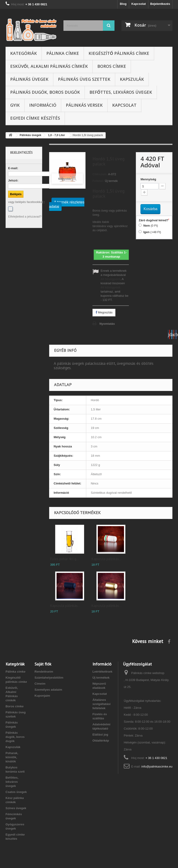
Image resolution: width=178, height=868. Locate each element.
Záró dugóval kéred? (154, 220)
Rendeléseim (44, 672)
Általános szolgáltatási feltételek (102, 704)
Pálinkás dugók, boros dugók (45, 92)
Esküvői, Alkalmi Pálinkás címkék (49, 66)
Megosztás (104, 312)
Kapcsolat (139, 4)
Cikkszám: (100, 174)
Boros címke (112, 66)
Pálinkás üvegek (29, 79)
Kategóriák (24, 53)
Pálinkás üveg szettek (84, 79)
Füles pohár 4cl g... (65, 559)
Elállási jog (100, 735)
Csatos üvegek (16, 792)
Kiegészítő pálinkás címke (119, 53)
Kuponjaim (42, 696)
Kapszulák (132, 79)
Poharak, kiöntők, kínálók (12, 757)
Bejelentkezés (160, 4)
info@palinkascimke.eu (157, 767)
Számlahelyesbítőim (49, 678)
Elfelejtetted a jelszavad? (25, 217)
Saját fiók (43, 664)
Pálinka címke (63, 53)
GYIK (15, 105)
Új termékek (101, 678)
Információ (43, 105)
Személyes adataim (48, 690)
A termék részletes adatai (67, 204)
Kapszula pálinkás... (106, 559)
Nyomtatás (107, 324)
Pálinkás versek (84, 105)
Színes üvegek (16, 808)
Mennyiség (148, 179)
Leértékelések (102, 672)
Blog (123, 4)
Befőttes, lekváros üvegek (121, 92)
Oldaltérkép (101, 741)
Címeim (40, 684)
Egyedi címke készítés (35, 118)
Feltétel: (98, 181)
